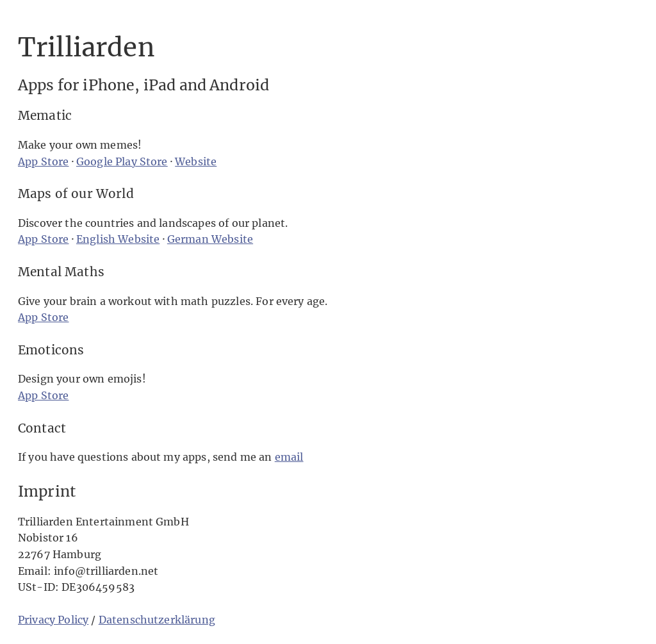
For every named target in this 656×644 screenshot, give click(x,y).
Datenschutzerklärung (157, 620)
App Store (43, 161)
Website (196, 161)
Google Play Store (122, 161)
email (289, 457)
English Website (118, 239)
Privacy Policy (53, 620)
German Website (210, 239)
